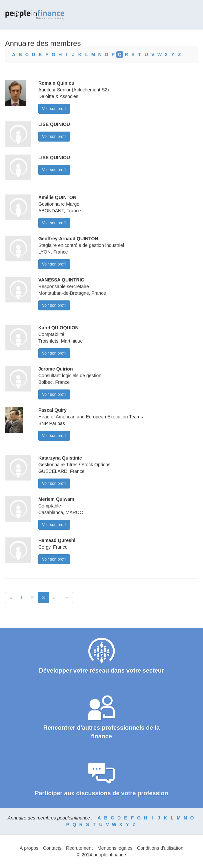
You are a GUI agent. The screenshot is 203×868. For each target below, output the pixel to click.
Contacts (52, 848)
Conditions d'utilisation (160, 848)
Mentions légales (115, 848)
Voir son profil (54, 109)
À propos (29, 848)
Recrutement (79, 848)
